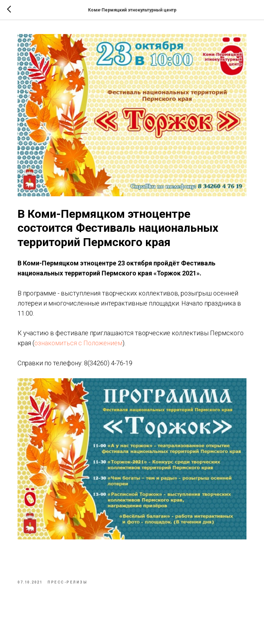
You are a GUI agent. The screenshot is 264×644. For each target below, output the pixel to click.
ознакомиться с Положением (78, 343)
